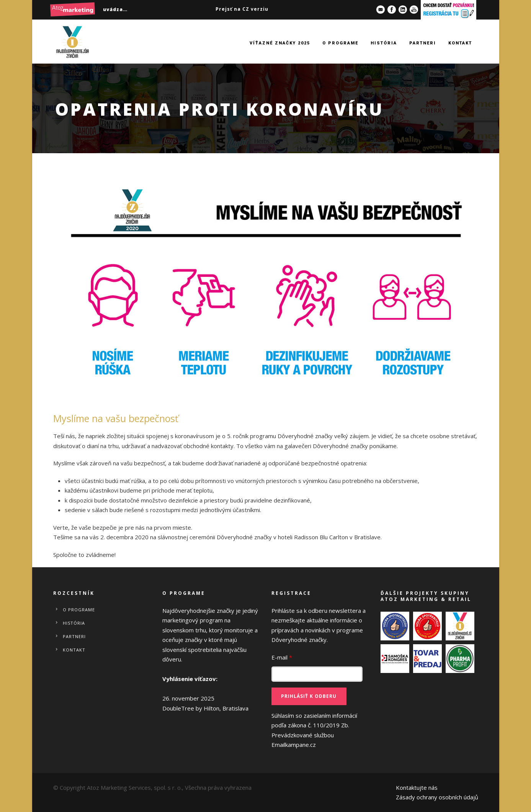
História (384, 43)
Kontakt (460, 43)
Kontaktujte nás (417, 787)
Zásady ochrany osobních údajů (437, 797)
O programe (340, 43)
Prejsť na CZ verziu (242, 9)
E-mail (282, 657)
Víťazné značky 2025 (280, 43)
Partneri (423, 43)
